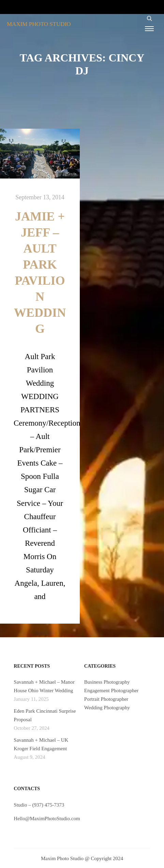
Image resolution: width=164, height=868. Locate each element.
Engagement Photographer (111, 691)
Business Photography (107, 682)
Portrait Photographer (106, 699)
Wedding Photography (107, 708)
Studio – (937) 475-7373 (39, 805)
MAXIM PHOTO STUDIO (39, 24)
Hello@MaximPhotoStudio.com (47, 819)
